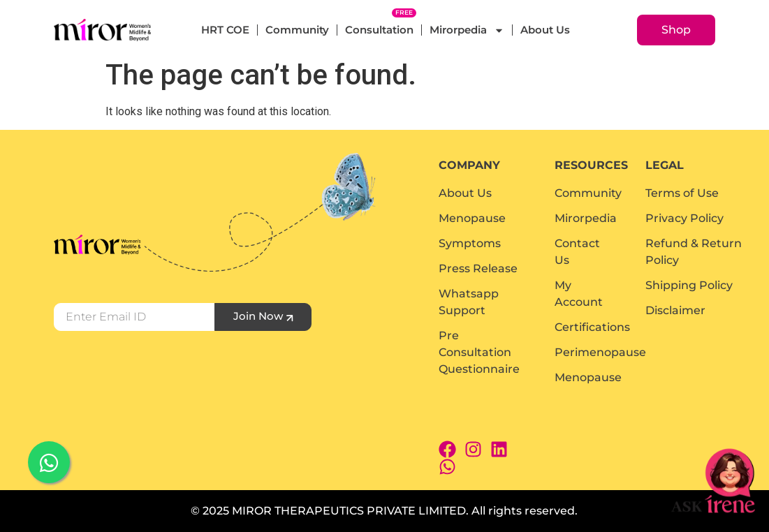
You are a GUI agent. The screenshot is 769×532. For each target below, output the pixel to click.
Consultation (379, 30)
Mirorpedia (467, 30)
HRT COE (225, 30)
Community (297, 30)
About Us (545, 30)
